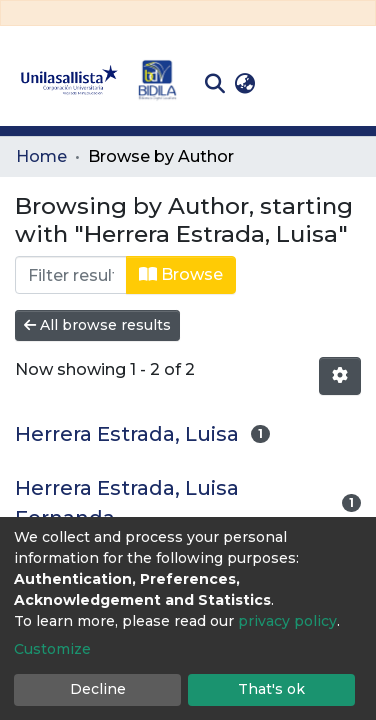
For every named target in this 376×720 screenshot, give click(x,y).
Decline (98, 689)
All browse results (97, 325)
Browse (181, 274)
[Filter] (71, 275)
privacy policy (287, 621)
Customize (52, 649)
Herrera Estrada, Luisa (127, 434)
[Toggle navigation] (346, 84)
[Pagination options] (340, 376)
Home (41, 156)
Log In (291, 83)
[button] (244, 84)
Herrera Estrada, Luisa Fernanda (127, 503)
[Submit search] (214, 84)
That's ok (271, 689)
